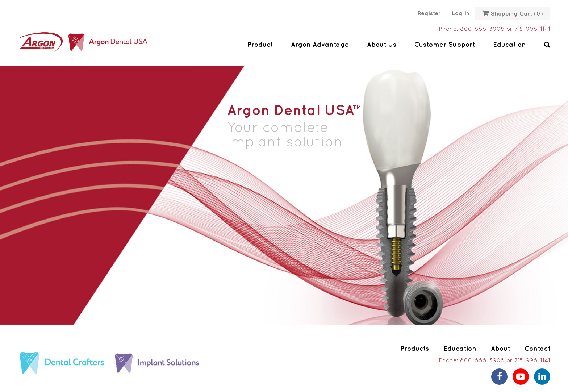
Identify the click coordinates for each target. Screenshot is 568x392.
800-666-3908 (482, 29)
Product (260, 45)
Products (415, 349)
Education (509, 45)
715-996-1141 (532, 29)
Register (429, 14)
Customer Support (445, 45)
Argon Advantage (320, 45)
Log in (461, 14)
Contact (537, 349)
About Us (382, 45)
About (500, 349)
